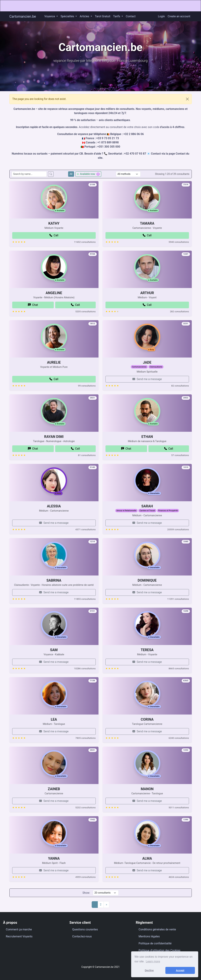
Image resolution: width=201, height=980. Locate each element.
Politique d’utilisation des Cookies (160, 950)
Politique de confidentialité (155, 943)
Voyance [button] (50, 16)
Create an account (179, 16)
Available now (88, 174)
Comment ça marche (19, 929)
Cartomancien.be (23, 16)
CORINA (147, 737)
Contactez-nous (82, 936)
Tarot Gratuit (103, 16)
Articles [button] (85, 16)
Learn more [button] (153, 961)
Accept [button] (180, 970)
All (71, 174)
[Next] (107, 905)
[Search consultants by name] (29, 174)
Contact (131, 16)
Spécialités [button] (68, 16)
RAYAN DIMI (54, 454)
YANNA (54, 876)
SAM (54, 667)
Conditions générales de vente (157, 929)
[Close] (187, 99)
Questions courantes (85, 929)
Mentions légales (149, 936)
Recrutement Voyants (19, 936)
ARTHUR (147, 310)
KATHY (54, 241)
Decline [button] (149, 970)
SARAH (147, 523)
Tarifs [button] (117, 16)
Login (161, 16)
